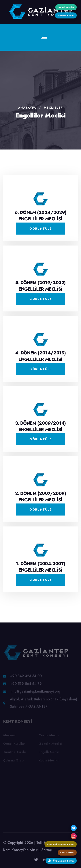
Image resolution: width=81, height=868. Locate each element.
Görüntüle (40, 229)
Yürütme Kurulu (14, 753)
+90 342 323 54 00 (26, 677)
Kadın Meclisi (49, 761)
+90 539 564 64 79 (26, 685)
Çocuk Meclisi (49, 736)
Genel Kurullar (14, 744)
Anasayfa (27, 108)
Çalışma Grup (13, 761)
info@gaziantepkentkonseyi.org (35, 692)
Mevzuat (9, 736)
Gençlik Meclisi (50, 744)
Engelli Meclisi (49, 753)
